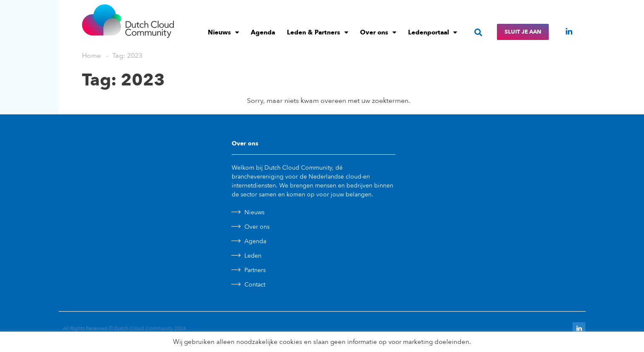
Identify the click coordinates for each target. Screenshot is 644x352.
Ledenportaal (433, 33)
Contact (255, 285)
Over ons (378, 33)
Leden (253, 256)
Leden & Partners (318, 33)
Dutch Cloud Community (144, 328)
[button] (478, 32)
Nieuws (223, 33)
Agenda (263, 32)
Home (91, 56)
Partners (255, 270)
